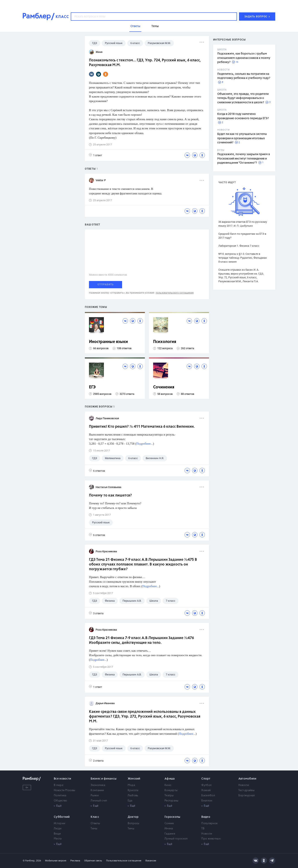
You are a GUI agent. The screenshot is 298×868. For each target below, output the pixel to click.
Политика (60, 796)
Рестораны (172, 801)
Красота (133, 790)
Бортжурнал (247, 796)
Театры (169, 796)
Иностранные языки (108, 342)
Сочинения (164, 387)
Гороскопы (172, 817)
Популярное (209, 823)
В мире (59, 785)
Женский (134, 779)
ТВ (203, 829)
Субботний (62, 817)
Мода (131, 785)
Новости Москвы (64, 790)
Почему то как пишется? (110, 495)
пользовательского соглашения (175, 293)
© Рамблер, (29, 861)
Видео (206, 817)
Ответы (95, 823)
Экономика (98, 785)
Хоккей (206, 790)
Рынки (95, 796)
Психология (165, 342)
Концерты (171, 790)
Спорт (206, 779)
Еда (130, 801)
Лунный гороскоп (176, 839)
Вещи (57, 834)
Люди (58, 829)
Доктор (133, 817)
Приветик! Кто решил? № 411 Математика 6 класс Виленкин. (142, 427)
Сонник (169, 823)
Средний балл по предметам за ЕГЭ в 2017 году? (242, 236)
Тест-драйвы (246, 790)
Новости (244, 785)
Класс (95, 817)
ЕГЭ (92, 387)
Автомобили (247, 779)
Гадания (170, 834)
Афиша (170, 779)
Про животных (211, 839)
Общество (60, 801)
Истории (59, 823)
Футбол (206, 785)
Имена (169, 829)
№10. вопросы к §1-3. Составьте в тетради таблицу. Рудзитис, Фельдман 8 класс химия (243, 258)
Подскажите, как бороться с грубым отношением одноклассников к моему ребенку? (244, 58)
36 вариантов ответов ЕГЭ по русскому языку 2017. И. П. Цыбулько (243, 224)
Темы (94, 829)
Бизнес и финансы (104, 779)
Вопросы (134, 823)
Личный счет (99, 801)
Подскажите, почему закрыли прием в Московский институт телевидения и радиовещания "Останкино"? (244, 159)
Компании (97, 790)
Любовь (133, 796)
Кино (168, 785)
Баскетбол (208, 796)
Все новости (62, 779)
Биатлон (207, 801)
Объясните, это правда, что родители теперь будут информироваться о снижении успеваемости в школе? (243, 98)
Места (58, 839)
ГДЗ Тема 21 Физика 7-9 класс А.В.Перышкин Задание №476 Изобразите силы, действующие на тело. (141, 640)
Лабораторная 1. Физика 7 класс (239, 246)
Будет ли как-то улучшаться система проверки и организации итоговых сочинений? (242, 138)
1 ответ (96, 155)
